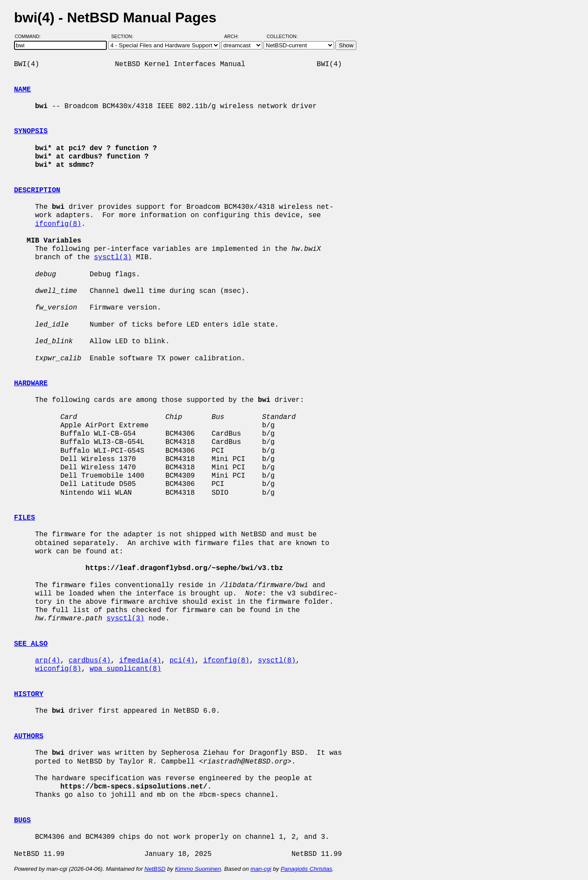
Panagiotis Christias (306, 869)
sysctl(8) (277, 661)
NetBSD (155, 869)
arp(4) (48, 661)
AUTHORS (29, 736)
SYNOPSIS (31, 131)
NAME (22, 90)
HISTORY (29, 694)
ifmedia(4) (140, 661)
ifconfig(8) (58, 224)
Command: (30, 36)
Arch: (235, 36)
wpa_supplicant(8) (125, 669)
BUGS (22, 820)
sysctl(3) (113, 257)
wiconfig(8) (58, 669)
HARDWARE (31, 384)
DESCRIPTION (37, 190)
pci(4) (182, 661)
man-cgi (261, 869)
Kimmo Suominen (198, 869)
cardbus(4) (90, 661)
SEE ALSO (31, 644)
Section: (124, 36)
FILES (25, 518)
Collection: (282, 36)
